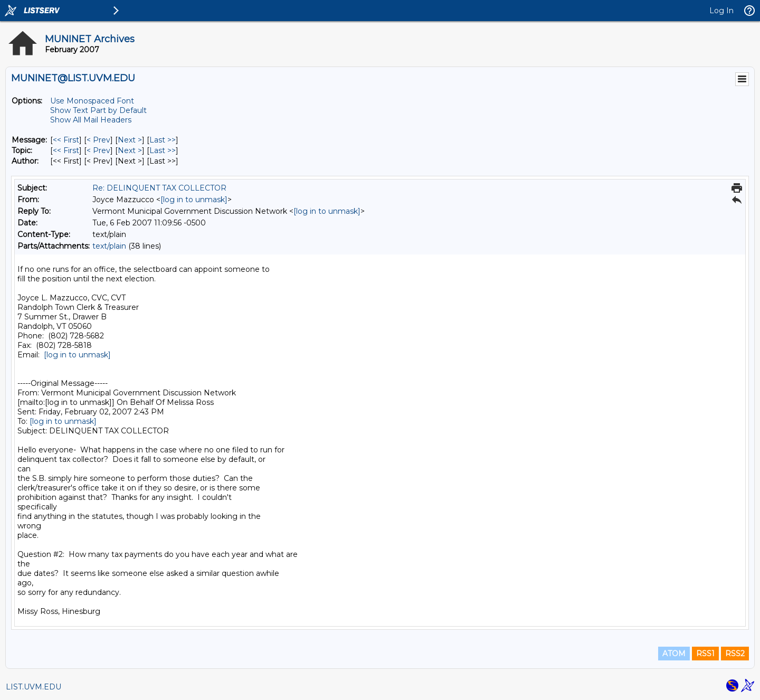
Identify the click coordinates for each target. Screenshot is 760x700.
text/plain (109, 246)
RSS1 (705, 654)
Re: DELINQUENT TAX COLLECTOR (159, 188)
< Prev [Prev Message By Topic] (98, 150)
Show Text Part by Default (98, 110)
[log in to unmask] (194, 200)
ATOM (674, 654)
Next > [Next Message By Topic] (130, 150)
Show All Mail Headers (91, 120)
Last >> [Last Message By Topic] (163, 150)
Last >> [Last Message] (163, 140)
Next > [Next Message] (130, 140)
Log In (721, 11)
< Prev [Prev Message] (98, 140)
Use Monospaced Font (92, 101)
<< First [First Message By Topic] (66, 150)
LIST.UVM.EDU (34, 687)
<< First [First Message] (66, 140)
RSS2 (735, 654)
